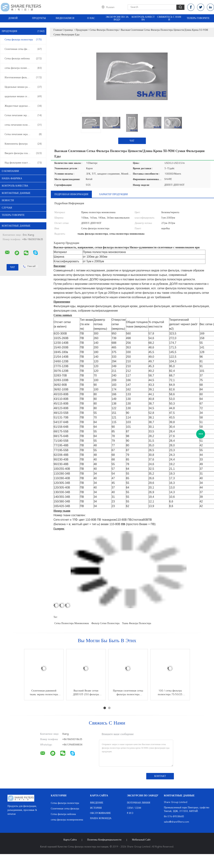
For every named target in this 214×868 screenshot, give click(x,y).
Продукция (23, 31)
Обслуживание (100, 813)
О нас (91, 18)
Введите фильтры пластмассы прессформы (24, 153)
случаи (7, 208)
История (96, 808)
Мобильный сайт (141, 840)
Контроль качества (143, 18)
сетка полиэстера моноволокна (72, 623)
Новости (8, 200)
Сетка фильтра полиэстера (23, 40)
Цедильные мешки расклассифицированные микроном (24, 87)
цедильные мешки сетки (23, 96)
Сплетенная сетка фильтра (23, 49)
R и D (130, 813)
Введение (97, 803)
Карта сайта (70, 840)
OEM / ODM (134, 808)
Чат (132, 141)
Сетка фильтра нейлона (23, 59)
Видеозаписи (65, 18)
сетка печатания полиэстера (23, 125)
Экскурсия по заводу (117, 18)
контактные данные (16, 193)
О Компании (10, 171)
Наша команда (101, 818)
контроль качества (15, 186)
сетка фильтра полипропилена (23, 68)
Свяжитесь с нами (169, 18)
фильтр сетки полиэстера (105, 623)
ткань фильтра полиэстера (137, 623)
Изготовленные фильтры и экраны (23, 78)
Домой (13, 18)
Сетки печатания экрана (23, 115)
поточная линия (139, 803)
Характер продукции (113, 194)
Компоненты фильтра (23, 144)
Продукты (39, 18)
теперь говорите (198, 18)
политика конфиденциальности (104, 840)
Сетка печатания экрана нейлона (23, 134)
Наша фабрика (12, 178)
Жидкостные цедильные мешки (23, 106)
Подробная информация (71, 194)
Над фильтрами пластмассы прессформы (24, 163)
